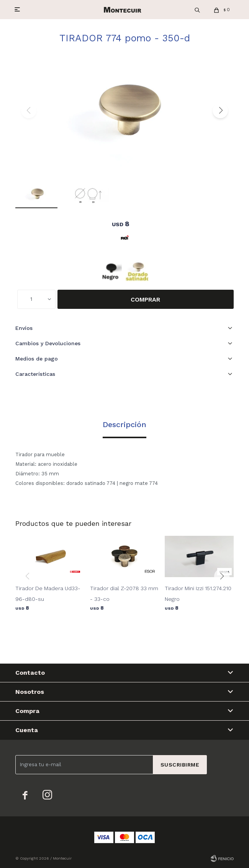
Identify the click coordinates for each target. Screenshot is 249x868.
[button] (220, 111)
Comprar (145, 299)
